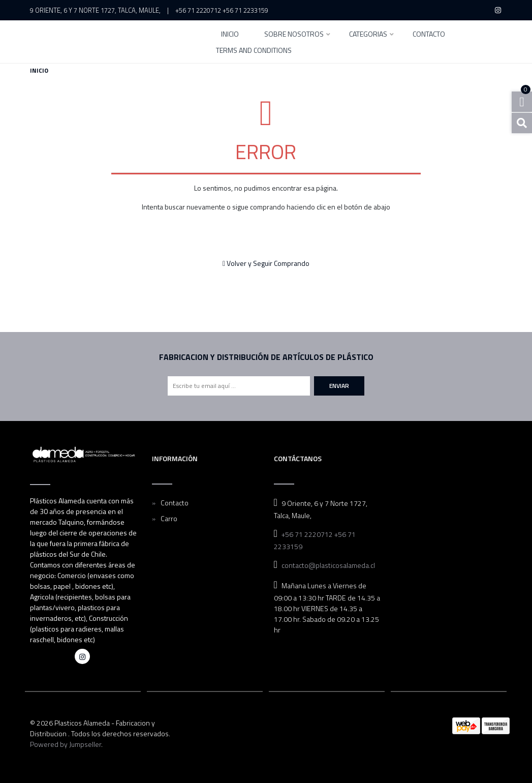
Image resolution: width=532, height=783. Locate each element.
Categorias (368, 35)
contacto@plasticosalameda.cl (328, 565)
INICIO (230, 35)
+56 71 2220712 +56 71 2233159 (222, 10)
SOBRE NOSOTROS (294, 35)
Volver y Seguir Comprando (266, 263)
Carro (169, 518)
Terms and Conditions (254, 51)
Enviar (339, 386)
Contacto (429, 35)
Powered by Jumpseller (66, 744)
